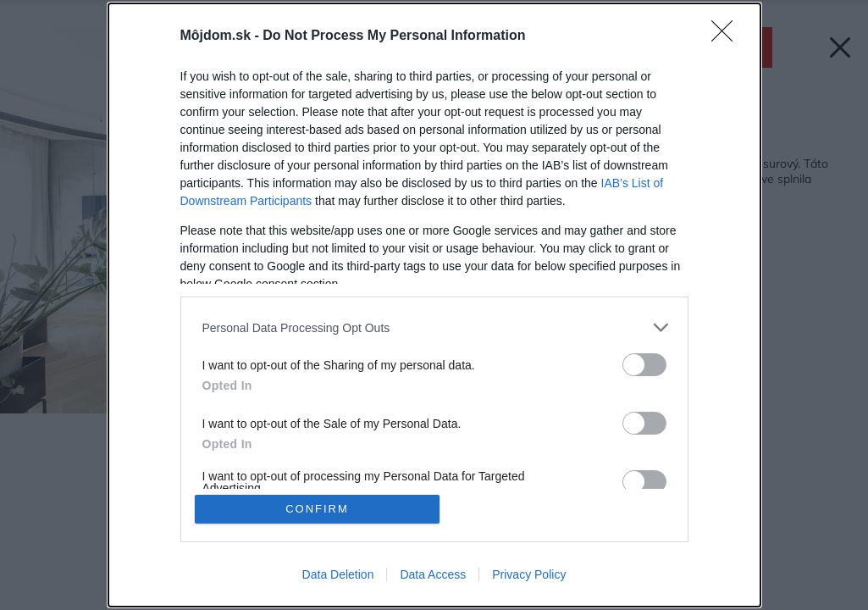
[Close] (727, 36)
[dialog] (434, 305)
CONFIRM (317, 509)
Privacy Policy (529, 574)
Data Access (433, 574)
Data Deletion (338, 574)
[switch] (644, 365)
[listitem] (434, 327)
